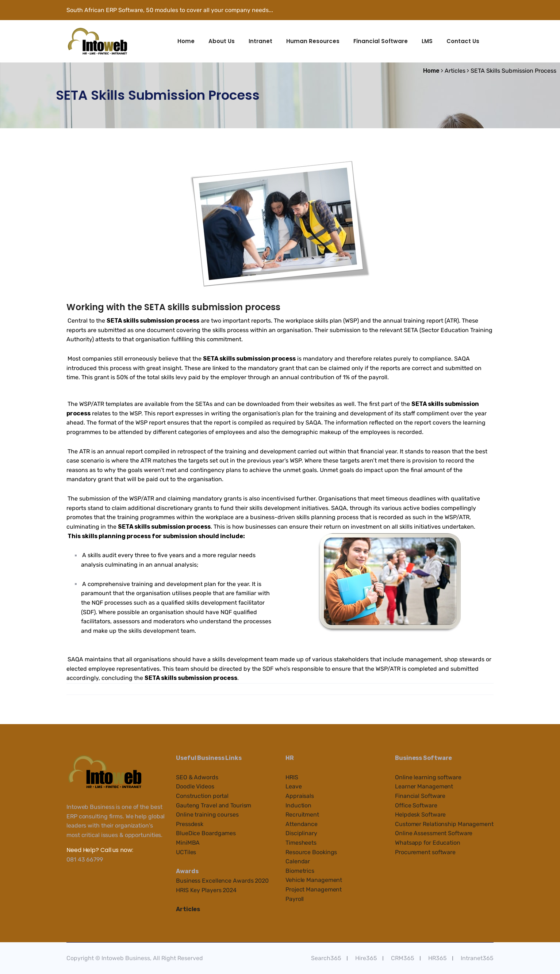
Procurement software (425, 852)
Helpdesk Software (420, 815)
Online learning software (428, 777)
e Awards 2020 (248, 881)
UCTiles (186, 852)
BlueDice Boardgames (206, 833)
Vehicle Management (314, 880)
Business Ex (192, 881)
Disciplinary (301, 833)
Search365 (326, 958)
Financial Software (381, 41)
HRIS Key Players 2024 (206, 890)
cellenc (218, 881)
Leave (294, 786)
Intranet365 (477, 958)
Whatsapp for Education (428, 843)
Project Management (314, 889)
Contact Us (463, 41)
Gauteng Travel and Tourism (214, 805)
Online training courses (207, 815)
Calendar (298, 861)
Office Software (416, 805)
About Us (222, 41)
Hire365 (366, 958)
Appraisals (300, 796)
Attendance (302, 824)
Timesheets (301, 843)
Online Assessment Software (434, 833)
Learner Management (424, 786)
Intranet (260, 41)
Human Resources (313, 41)
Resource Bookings (311, 852)
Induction (298, 805)
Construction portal (202, 796)
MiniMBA (188, 843)
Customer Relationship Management (444, 824)
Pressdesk (190, 824)
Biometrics (300, 871)
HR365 (438, 958)
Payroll (295, 899)
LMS (427, 41)
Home (186, 41)
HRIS (292, 777)
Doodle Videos (195, 786)
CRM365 (403, 958)
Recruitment (302, 815)
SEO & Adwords (197, 777)
